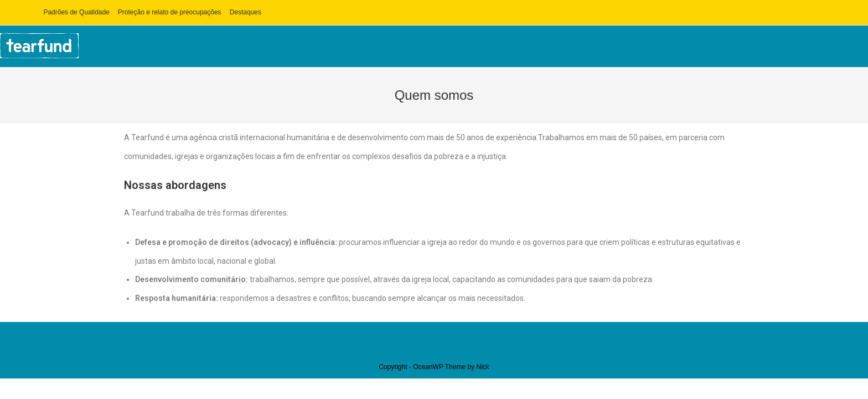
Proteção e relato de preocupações (170, 12)
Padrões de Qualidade (76, 12)
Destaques (246, 12)
